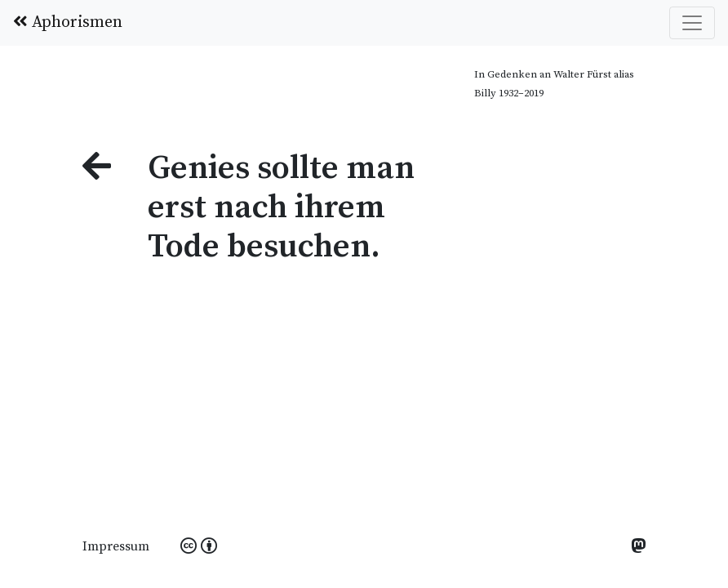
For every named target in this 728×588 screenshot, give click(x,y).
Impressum (116, 546)
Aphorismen (68, 22)
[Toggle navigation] (692, 23)
